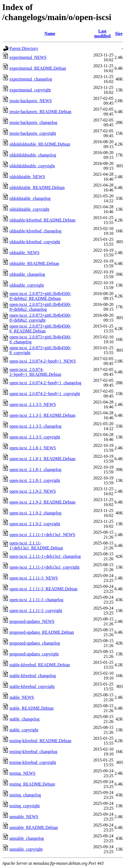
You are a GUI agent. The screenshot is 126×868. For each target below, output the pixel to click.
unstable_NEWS (24, 817)
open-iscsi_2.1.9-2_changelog (35, 513)
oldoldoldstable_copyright (32, 166)
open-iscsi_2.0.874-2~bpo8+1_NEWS (43, 361)
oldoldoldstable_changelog (33, 155)
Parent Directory (24, 48)
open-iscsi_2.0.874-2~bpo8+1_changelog (45, 383)
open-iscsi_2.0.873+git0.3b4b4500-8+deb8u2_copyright (40, 318)
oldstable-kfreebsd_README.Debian (42, 220)
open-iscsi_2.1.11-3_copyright (36, 611)
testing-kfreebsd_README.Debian (40, 741)
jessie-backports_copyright (33, 133)
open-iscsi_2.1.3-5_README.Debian (42, 415)
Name (50, 33)
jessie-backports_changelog (33, 122)
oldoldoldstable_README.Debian (40, 144)
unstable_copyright (26, 849)
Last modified (102, 33)
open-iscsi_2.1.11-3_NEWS (34, 578)
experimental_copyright (30, 90)
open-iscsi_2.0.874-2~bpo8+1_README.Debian (35, 372)
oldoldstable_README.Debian (37, 188)
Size (119, 33)
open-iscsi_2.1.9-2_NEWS (33, 491)
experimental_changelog (31, 79)
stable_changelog (24, 719)
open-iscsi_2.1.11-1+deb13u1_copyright (44, 567)
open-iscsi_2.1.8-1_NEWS (33, 448)
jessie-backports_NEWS (31, 101)
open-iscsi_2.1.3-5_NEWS (33, 404)
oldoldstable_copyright (29, 209)
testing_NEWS (22, 773)
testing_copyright (25, 806)
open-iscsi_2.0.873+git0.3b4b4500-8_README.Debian (40, 329)
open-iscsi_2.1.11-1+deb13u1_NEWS (42, 535)
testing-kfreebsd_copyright (33, 762)
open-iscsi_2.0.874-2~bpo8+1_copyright (45, 394)
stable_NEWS (22, 697)
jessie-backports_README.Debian (40, 112)
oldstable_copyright (27, 285)
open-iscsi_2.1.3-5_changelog (35, 426)
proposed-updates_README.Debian (42, 632)
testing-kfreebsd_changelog (33, 752)
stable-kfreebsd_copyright (32, 686)
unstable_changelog (27, 838)
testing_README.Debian (32, 784)
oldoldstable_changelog (30, 198)
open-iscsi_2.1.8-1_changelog (35, 470)
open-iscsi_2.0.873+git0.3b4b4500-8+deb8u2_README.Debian (40, 296)
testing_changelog (25, 795)
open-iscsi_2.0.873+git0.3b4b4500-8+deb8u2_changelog (40, 307)
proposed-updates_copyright (34, 654)
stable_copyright (24, 730)
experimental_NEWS (28, 57)
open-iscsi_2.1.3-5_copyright (35, 437)
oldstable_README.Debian (34, 263)
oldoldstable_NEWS (27, 177)
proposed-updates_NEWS (32, 621)
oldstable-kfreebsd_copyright (35, 242)
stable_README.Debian (32, 708)
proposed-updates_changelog (35, 643)
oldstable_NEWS (24, 253)
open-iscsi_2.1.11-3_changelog (36, 600)
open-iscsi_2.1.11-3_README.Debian (43, 589)
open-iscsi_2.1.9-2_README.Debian (42, 502)
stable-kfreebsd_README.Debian (40, 665)
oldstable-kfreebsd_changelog (35, 231)
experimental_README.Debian (38, 68)
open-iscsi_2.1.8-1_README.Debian (42, 459)
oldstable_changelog (27, 274)
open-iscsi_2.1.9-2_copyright (35, 524)
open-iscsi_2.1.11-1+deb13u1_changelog (45, 556)
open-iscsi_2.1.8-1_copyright (35, 480)
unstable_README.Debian (34, 827)
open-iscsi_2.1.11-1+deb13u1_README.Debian (36, 545)
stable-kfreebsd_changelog (33, 676)
